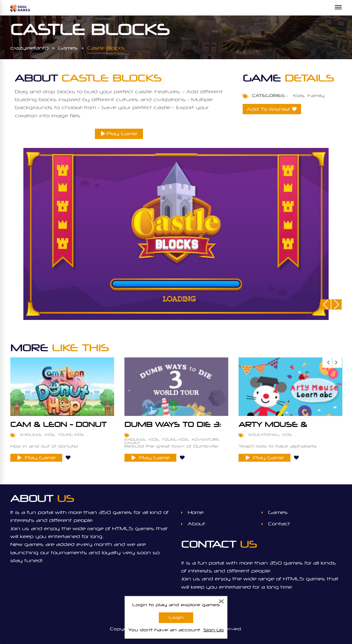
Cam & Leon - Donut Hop (58, 428)
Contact (279, 524)
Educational (264, 434)
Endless (31, 434)
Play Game (119, 134)
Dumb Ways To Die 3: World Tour (173, 428)
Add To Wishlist (268, 109)
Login (176, 618)
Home (196, 512)
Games (278, 512)
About (196, 524)
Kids (299, 96)
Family (316, 96)
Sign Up (214, 630)
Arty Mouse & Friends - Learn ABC (288, 428)
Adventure (205, 439)
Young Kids (71, 434)
